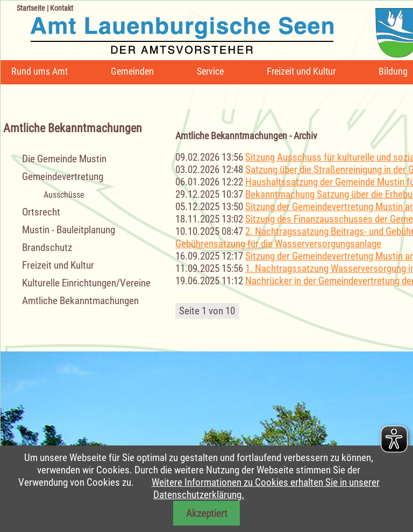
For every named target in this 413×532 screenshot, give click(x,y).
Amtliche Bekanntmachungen (80, 301)
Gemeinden (132, 71)
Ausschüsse (64, 195)
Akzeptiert (207, 513)
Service (210, 71)
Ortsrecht (41, 212)
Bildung (393, 71)
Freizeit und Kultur (301, 71)
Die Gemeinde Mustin (64, 159)
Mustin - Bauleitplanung (69, 230)
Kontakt (62, 8)
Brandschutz (47, 247)
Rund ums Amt (40, 71)
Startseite (31, 8)
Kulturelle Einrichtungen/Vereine (86, 283)
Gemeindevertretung (63, 177)
